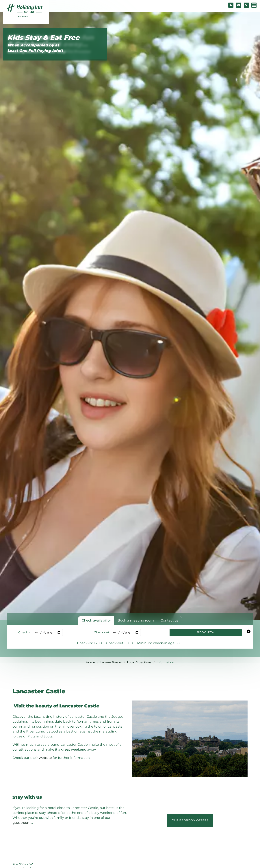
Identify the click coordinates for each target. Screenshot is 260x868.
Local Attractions (139, 662)
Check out (102, 632)
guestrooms (22, 823)
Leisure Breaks (111, 662)
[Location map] (246, 5)
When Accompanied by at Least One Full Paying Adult (35, 48)
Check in (25, 632)
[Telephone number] (231, 5)
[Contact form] (239, 5)
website (45, 758)
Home (90, 662)
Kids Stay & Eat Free (43, 38)
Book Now (206, 632)
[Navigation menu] (254, 5)
